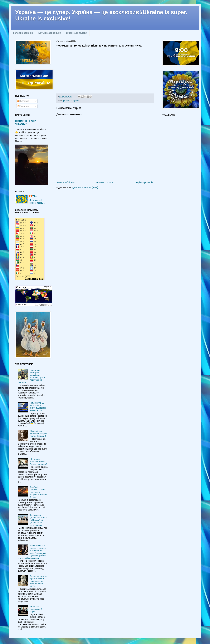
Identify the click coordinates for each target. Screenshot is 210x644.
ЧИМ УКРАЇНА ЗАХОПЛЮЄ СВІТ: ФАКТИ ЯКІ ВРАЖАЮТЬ (38, 407)
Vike (35, 196)
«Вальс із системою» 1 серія (36, 609)
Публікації (23, 101)
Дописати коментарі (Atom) (85, 187)
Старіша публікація (144, 182)
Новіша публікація (66, 182)
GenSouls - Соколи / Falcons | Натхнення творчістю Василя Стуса (39, 492)
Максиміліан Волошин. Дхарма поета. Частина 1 (39, 434)
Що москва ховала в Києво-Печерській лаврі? (39, 462)
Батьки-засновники (50, 33)
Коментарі (23, 106)
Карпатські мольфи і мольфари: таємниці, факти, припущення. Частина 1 (32, 376)
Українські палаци (76, 33)
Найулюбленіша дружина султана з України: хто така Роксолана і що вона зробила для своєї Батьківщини (32, 552)
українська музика (71, 101)
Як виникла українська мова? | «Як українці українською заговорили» (38, 520)
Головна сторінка (23, 33)
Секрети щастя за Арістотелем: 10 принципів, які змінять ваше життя (39, 581)
